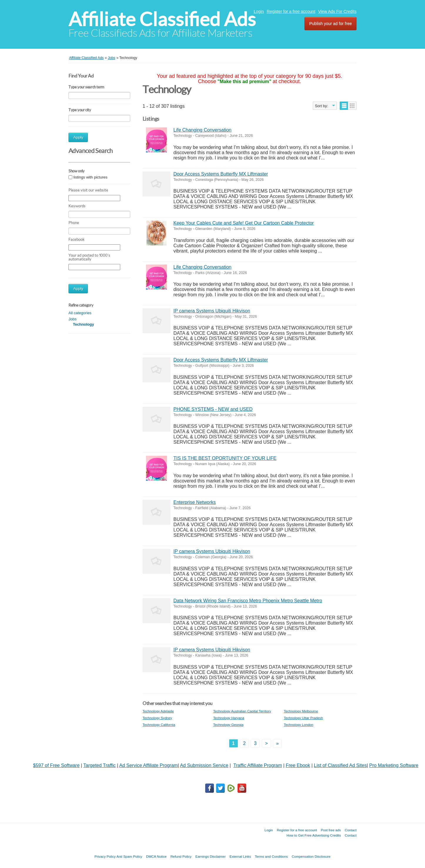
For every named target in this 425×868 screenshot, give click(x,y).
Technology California (159, 725)
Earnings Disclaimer (211, 856)
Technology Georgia (228, 725)
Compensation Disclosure (311, 856)
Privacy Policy (105, 856)
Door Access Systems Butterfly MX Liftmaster (221, 174)
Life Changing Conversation (202, 130)
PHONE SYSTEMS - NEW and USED (213, 409)
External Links (240, 856)
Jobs (72, 319)
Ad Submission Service (204, 765)
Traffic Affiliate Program (258, 765)
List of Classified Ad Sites (340, 765)
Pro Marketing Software (394, 765)
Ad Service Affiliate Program (149, 765)
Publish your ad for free (331, 23)
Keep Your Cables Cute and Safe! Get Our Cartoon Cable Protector (244, 223)
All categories (80, 313)
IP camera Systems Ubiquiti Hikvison (212, 311)
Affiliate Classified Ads (162, 19)
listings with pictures (91, 178)
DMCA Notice (156, 856)
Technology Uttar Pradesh (303, 718)
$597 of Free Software (56, 765)
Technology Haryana (229, 718)
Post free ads (331, 830)
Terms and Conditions (271, 856)
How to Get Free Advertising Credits (314, 835)
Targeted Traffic (100, 765)
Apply (78, 137)
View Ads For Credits (337, 11)
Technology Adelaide (158, 711)
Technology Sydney (157, 718)
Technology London (298, 725)
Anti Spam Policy (129, 856)
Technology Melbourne (301, 711)
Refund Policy (181, 856)
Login (259, 11)
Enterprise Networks (195, 502)
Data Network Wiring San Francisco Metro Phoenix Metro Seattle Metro (248, 601)
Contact (351, 830)
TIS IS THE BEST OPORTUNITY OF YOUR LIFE (225, 458)
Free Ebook (298, 765)
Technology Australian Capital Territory (242, 711)
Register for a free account (291, 11)
